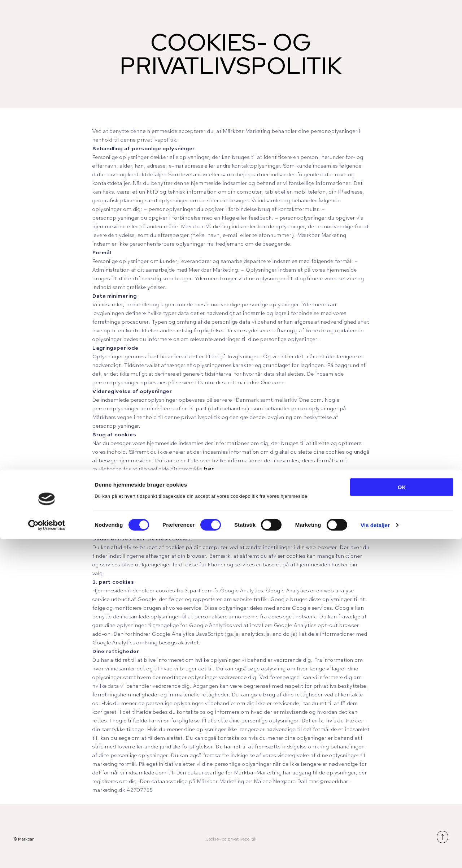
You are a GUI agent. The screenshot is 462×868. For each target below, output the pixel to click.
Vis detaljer (375, 854)
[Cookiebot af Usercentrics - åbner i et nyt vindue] (47, 854)
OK (402, 816)
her (209, 469)
